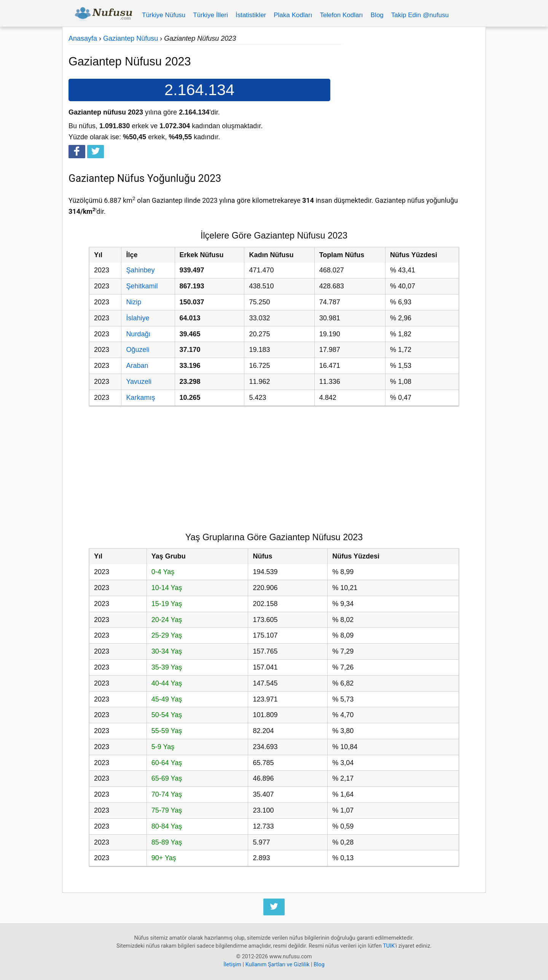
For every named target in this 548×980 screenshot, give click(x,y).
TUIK (389, 946)
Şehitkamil (142, 286)
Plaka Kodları (293, 15)
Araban (137, 366)
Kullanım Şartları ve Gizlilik (278, 965)
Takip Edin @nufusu (420, 15)
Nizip (134, 302)
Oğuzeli (138, 350)
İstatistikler (251, 15)
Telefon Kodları (341, 15)
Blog (377, 15)
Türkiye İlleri (210, 15)
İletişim (232, 965)
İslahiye (138, 318)
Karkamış (140, 398)
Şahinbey (140, 270)
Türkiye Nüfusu (164, 15)
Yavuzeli (139, 382)
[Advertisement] (411, 86)
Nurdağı (138, 334)
